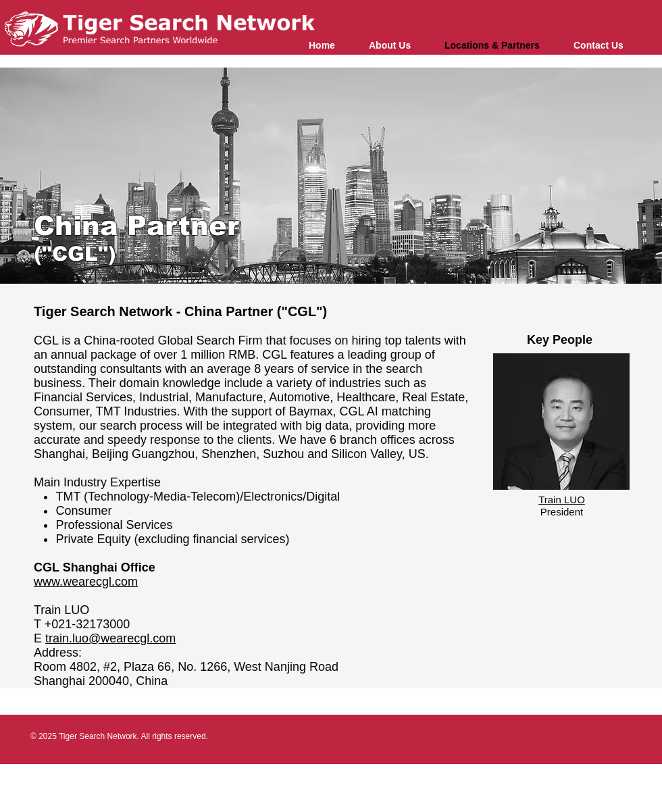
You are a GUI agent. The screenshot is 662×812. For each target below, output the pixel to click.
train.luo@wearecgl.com (110, 638)
